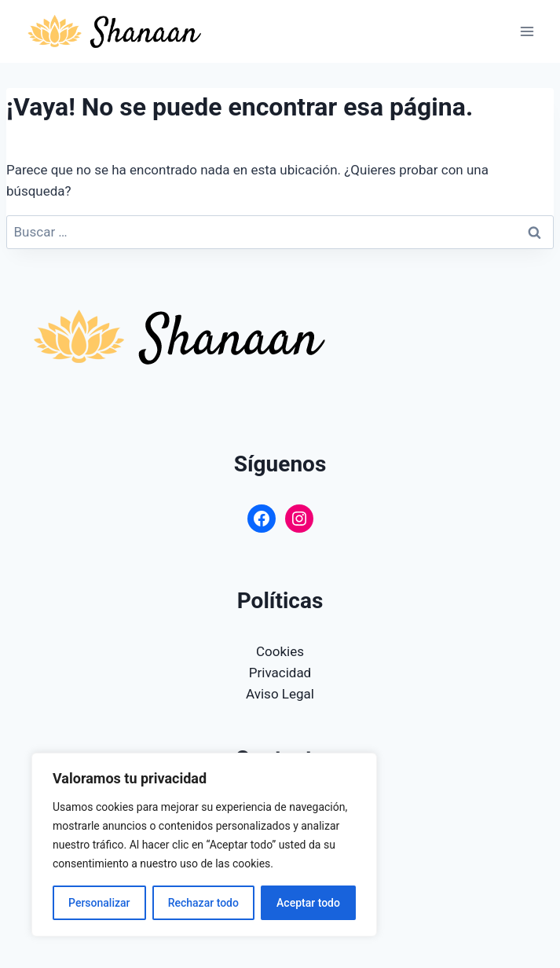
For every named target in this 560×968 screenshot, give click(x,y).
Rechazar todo (203, 903)
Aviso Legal (280, 694)
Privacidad (280, 673)
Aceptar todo (308, 903)
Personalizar (99, 903)
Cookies (280, 651)
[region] (204, 845)
